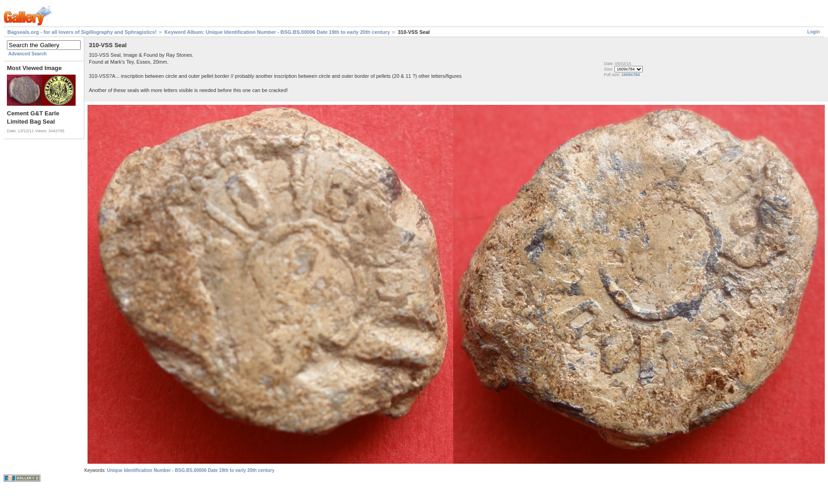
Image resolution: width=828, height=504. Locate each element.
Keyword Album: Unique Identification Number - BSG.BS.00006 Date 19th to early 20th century (277, 32)
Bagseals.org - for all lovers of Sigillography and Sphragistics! (82, 32)
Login (814, 32)
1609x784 (631, 75)
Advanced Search (27, 54)
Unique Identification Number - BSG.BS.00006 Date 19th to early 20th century (191, 470)
